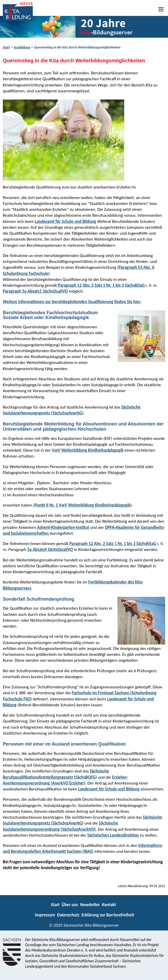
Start (6, 47)
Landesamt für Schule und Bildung (65, 221)
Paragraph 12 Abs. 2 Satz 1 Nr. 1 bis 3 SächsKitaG (101, 285)
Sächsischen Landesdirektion (113, 835)
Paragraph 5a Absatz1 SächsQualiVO (35, 291)
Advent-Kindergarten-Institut (63, 527)
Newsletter (90, 905)
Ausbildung (22, 47)
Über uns (70, 905)
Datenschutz (68, 915)
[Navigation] (161, 9)
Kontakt (109, 905)
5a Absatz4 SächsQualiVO (50, 550)
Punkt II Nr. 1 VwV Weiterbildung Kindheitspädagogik (83, 505)
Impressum (45, 915)
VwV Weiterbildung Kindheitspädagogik (88, 450)
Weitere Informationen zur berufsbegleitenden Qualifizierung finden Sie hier (72, 302)
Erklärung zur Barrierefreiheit (108, 915)
